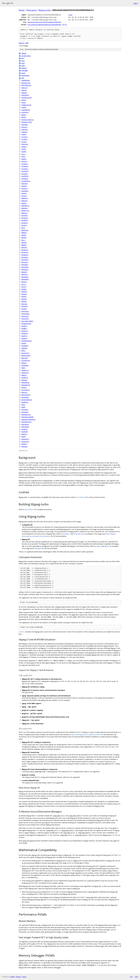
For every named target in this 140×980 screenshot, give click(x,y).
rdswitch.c (25, 378)
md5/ (23, 66)
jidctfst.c (24, 299)
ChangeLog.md (26, 98)
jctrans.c (24, 196)
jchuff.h (24, 152)
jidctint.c (24, 301)
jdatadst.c (25, 208)
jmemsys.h (25, 316)
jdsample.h (25, 279)
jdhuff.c (24, 235)
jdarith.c (24, 203)
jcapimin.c (25, 129)
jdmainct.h (25, 252)
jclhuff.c (24, 159)
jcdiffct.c (24, 147)
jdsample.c (25, 277)
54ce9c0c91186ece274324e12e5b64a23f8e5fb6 (44, 22)
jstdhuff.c (24, 348)
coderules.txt (26, 110)
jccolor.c (24, 142)
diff (64, 25)
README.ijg (25, 382)
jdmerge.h (25, 265)
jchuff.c (24, 149)
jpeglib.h (24, 328)
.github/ (24, 53)
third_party (31, 10)
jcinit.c (23, 156)
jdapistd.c (25, 201)
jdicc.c (23, 240)
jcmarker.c (25, 166)
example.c (25, 125)
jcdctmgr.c (25, 144)
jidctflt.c (24, 296)
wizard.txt (25, 432)
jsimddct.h (25, 346)
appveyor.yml (26, 83)
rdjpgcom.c (25, 373)
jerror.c (24, 284)
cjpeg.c (24, 102)
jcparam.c (25, 183)
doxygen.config (26, 122)
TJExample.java (79, 534)
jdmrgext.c (25, 269)
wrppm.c (24, 444)
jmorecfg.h (25, 319)
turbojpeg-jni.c (26, 415)
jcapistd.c (24, 132)
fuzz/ (23, 61)
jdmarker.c (25, 255)
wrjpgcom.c (25, 442)
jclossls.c (24, 161)
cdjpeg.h (24, 93)
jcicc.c (23, 154)
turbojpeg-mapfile (27, 417)
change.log (25, 95)
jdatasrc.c (25, 213)
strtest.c (24, 387)
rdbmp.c (24, 363)
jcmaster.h (25, 171)
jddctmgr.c (25, 230)
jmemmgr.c (25, 311)
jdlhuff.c (24, 245)
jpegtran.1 (25, 331)
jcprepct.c (25, 188)
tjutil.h (23, 407)
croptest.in (25, 112)
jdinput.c (24, 242)
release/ (24, 68)
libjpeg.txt (25, 358)
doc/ (23, 58)
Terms (24, 977)
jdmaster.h (25, 260)
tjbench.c (22, 43)
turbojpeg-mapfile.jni (28, 419)
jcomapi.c (25, 174)
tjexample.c (25, 397)
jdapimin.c (25, 198)
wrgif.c (24, 437)
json (136, 977)
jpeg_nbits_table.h (27, 321)
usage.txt (24, 429)
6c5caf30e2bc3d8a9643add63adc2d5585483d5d (44, 25)
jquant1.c (24, 336)
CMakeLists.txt (26, 105)
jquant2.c (24, 338)
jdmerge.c (25, 262)
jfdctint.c (24, 294)
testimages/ (25, 75)
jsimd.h (24, 343)
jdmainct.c (25, 250)
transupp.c (25, 409)
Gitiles (13, 977)
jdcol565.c (25, 220)
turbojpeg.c (25, 424)
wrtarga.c (24, 446)
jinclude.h (24, 306)
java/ (23, 63)
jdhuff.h (24, 238)
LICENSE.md (26, 360)
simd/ (23, 73)
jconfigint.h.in (26, 181)
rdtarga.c (24, 380)
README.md (26, 385)
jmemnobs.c (26, 314)
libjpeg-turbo (44, 10)
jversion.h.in (25, 353)
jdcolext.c (25, 223)
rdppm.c (24, 375)
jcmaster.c (25, 169)
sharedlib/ (25, 70)
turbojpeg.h (25, 427)
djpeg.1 (24, 115)
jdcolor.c (24, 225)
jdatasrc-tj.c (25, 211)
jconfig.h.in (25, 176)
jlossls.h (24, 309)
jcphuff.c (24, 186)
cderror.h (24, 88)
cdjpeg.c (24, 90)
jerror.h (24, 287)
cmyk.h (24, 107)
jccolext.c (24, 139)
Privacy (18, 977)
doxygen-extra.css (27, 120)
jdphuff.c (24, 272)
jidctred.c (24, 304)
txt (131, 977)
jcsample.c (25, 191)
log (70, 15)
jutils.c (23, 351)
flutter (22, 10)
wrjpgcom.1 (25, 439)
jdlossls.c (24, 247)
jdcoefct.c (25, 215)
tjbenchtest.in (26, 395)
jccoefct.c (25, 137)
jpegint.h (24, 326)
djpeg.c (24, 117)
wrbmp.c (24, 434)
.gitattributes (26, 80)
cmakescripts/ (26, 56)
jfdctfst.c (24, 292)
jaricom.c (24, 127)
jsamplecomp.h (27, 341)
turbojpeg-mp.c (27, 422)
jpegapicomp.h (26, 324)
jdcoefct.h (25, 218)
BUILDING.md (26, 85)
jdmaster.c (25, 257)
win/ (23, 78)
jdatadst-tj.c (25, 206)
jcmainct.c (25, 164)
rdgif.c (23, 368)
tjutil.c (23, 405)
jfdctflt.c (24, 289)
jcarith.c (24, 134)
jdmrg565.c (25, 267)
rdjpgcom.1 (25, 370)
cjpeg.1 (24, 100)
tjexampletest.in (27, 400)
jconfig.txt (25, 179)
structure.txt (25, 390)
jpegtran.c (25, 333)
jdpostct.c (25, 274)
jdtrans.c (24, 282)
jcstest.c (24, 193)
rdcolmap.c (25, 365)
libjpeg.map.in (26, 355)
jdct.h (23, 228)
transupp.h (25, 412)
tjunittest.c (25, 402)
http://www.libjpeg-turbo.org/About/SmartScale (87, 735)
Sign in (136, 3)
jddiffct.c (24, 233)
